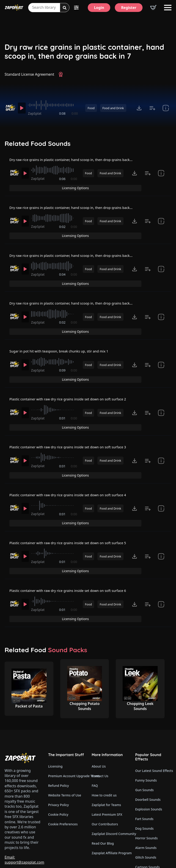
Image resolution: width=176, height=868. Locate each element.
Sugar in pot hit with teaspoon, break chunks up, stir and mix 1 (64, 337)
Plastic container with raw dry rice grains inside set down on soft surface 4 (74, 468)
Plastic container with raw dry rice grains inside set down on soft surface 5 (74, 512)
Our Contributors (105, 782)
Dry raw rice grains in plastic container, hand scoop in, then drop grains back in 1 (80, 163)
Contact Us (100, 734)
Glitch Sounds (146, 815)
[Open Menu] (168, 8)
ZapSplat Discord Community (110, 791)
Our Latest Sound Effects (153, 728)
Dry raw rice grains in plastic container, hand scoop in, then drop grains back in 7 (84, 51)
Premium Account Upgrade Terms (66, 734)
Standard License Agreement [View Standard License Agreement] (29, 74)
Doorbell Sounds (148, 757)
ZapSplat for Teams (106, 762)
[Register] (129, 8)
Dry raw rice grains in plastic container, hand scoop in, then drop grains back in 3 (80, 250)
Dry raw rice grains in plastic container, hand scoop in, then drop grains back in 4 (80, 294)
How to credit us (104, 753)
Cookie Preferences (63, 782)
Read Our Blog (103, 801)
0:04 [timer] (63, 272)
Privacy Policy (58, 762)
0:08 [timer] (63, 113)
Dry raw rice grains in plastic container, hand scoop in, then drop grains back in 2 (80, 206)
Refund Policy (59, 743)
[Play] (23, 108)
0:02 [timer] (63, 228)
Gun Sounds (144, 747)
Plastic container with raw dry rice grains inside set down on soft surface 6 (74, 555)
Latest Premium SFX (107, 772)
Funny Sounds (146, 738)
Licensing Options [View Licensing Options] (152, 162)
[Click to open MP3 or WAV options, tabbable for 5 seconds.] (139, 108)
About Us (99, 724)
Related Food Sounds (38, 144)
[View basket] (153, 8)
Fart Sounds (144, 776)
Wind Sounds (145, 834)
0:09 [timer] (63, 359)
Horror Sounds (146, 796)
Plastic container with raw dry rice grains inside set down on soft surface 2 (74, 381)
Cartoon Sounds (147, 825)
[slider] (54, 105)
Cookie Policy (58, 772)
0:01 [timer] (63, 403)
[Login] (99, 8)
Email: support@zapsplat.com (24, 817)
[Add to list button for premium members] (152, 108)
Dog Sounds (144, 786)
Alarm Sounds (146, 805)
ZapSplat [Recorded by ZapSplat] (37, 113)
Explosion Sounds (149, 767)
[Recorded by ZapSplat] (10, 108)
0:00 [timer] (75, 113)
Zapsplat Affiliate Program (110, 811)
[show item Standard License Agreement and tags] (166, 108)
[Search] (65, 8)
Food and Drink (113, 108)
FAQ (95, 743)
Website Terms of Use (65, 753)
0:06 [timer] (63, 184)
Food (91, 108)
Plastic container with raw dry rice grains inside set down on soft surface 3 (74, 424)
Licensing (55, 724)
